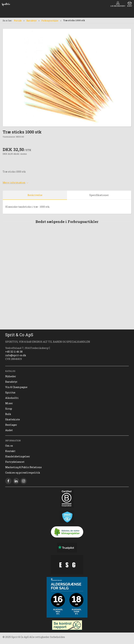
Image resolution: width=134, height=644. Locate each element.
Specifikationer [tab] (99, 195)
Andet (9, 430)
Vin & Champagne (16, 387)
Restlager (11, 425)
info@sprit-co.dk (16, 355)
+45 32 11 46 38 (14, 352)
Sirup (9, 409)
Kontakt (10, 451)
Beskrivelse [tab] (35, 195)
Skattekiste (13, 419)
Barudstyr (31, 21)
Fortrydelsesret (15, 462)
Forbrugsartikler (50, 21)
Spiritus (10, 392)
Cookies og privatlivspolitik (23, 473)
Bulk (8, 414)
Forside (18, 21)
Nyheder (11, 376)
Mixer (9, 403)
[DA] (6, 4)
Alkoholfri (12, 398)
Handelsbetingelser (18, 456)
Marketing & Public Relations (23, 467)
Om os (9, 446)
